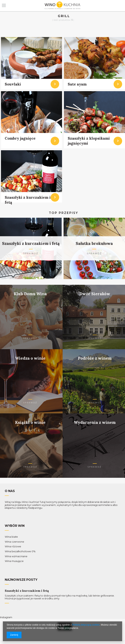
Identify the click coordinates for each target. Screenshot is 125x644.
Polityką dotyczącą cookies (86, 625)
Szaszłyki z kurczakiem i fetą (27, 591)
